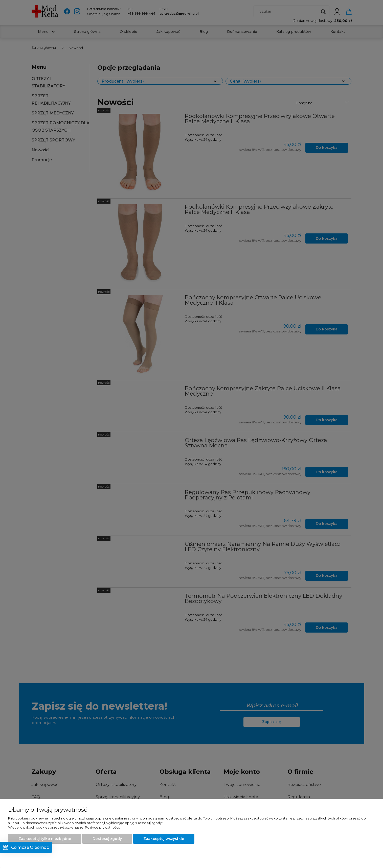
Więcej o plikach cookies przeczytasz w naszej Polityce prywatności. (64, 827)
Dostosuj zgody (107, 839)
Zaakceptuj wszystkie (164, 839)
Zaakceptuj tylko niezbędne (45, 839)
